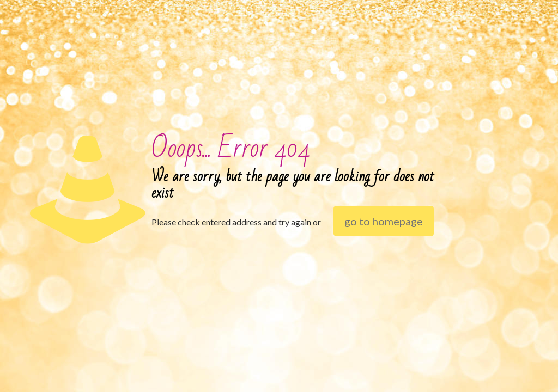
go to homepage (384, 221)
